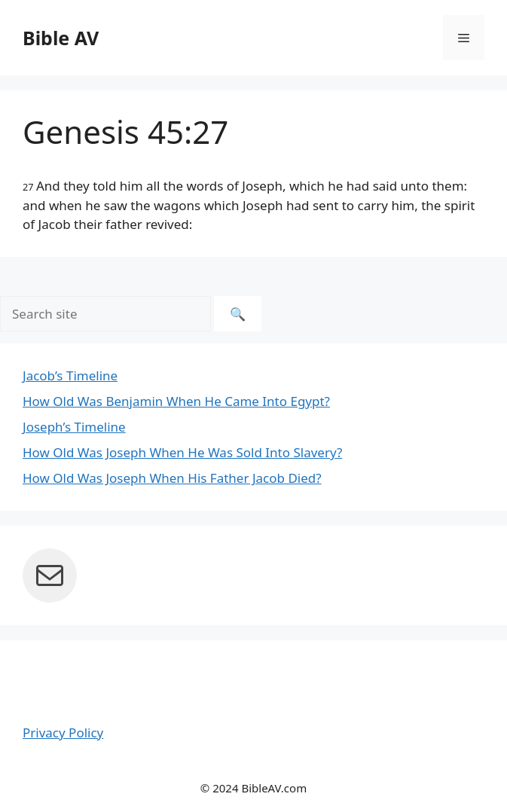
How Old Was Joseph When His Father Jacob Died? (172, 478)
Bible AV (61, 38)
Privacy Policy (63, 733)
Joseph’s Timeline (74, 427)
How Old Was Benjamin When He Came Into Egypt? (176, 401)
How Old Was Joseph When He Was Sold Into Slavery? (182, 452)
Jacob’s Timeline (70, 375)
